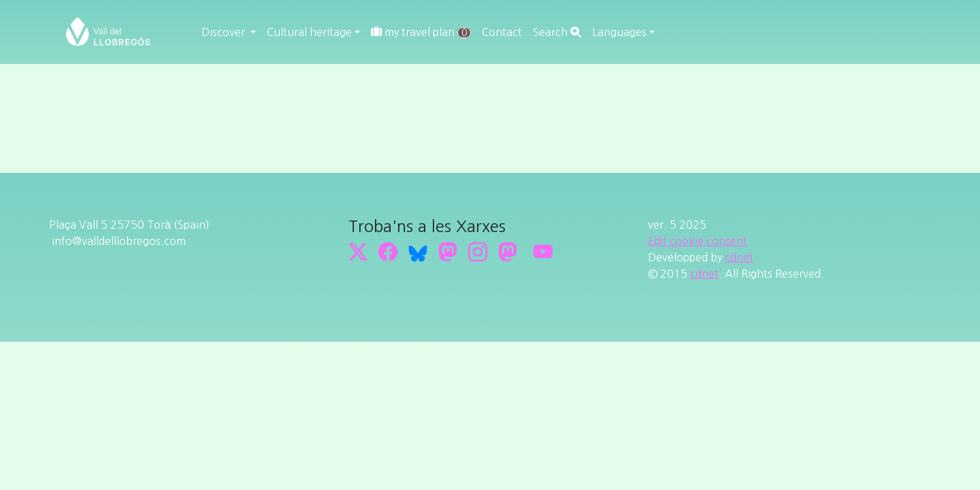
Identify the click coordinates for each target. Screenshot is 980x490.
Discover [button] (225, 32)
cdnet (739, 257)
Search (557, 32)
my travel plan (421, 32)
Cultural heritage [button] (309, 32)
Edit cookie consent (698, 241)
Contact (502, 32)
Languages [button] (619, 32)
